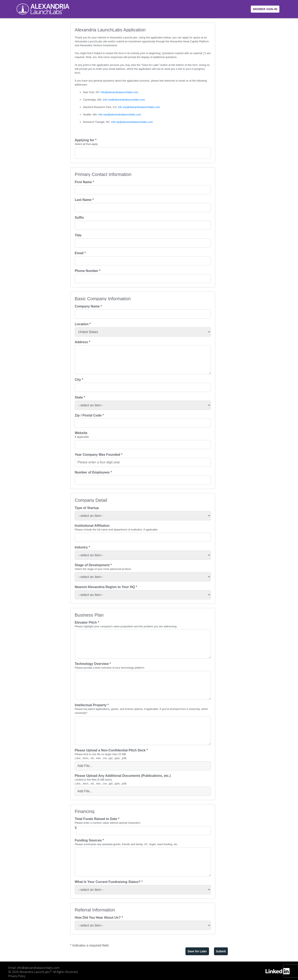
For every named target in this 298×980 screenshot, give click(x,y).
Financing (85, 812)
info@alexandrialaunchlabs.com (119, 92)
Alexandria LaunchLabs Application (110, 30)
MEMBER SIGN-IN (265, 9)
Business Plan (89, 615)
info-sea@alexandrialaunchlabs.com (120, 114)
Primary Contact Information (103, 174)
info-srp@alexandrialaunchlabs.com (139, 107)
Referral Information (95, 910)
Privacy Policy (17, 976)
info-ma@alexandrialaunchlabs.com (124, 100)
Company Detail (91, 500)
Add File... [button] (85, 766)
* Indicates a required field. (90, 945)
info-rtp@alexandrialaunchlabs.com (132, 122)
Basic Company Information (103, 299)
